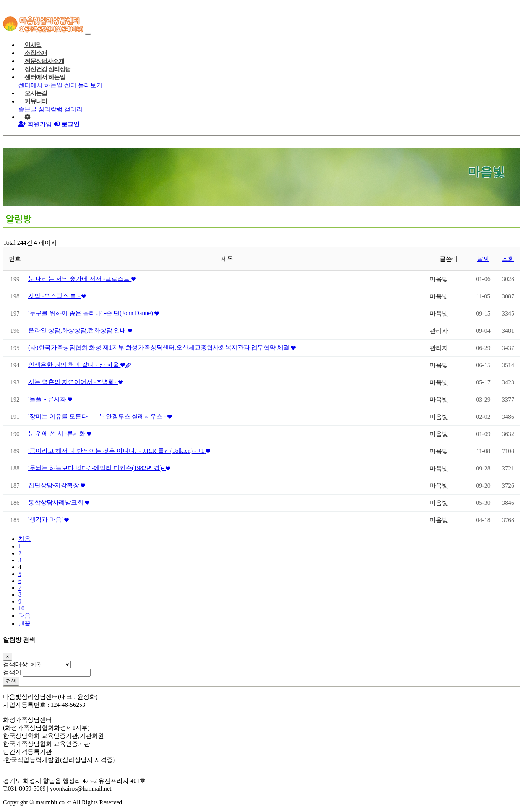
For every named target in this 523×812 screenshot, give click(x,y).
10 (21, 608)
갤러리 (73, 109)
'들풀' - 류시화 (50, 399)
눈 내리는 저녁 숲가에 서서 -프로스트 (82, 279)
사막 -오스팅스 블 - (57, 296)
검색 (11, 681)
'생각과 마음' (49, 520)
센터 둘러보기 (83, 85)
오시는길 (36, 93)
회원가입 (35, 124)
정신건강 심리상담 (48, 69)
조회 (508, 259)
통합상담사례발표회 (59, 502)
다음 (24, 616)
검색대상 (15, 664)
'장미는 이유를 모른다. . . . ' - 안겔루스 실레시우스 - (100, 416)
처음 (24, 539)
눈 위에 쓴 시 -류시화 (60, 434)
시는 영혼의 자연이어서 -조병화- (76, 382)
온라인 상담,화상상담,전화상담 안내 (80, 330)
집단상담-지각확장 (57, 485)
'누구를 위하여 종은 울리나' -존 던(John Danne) (94, 313)
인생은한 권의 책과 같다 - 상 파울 (80, 365)
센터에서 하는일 (45, 77)
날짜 (483, 259)
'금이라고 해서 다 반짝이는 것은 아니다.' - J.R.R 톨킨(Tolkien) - (119, 451)
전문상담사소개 (44, 61)
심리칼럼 (50, 109)
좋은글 (28, 109)
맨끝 (24, 624)
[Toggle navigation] (88, 34)
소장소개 (36, 53)
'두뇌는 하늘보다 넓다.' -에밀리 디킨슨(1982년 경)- (99, 468)
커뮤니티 (36, 101)
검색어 (12, 672)
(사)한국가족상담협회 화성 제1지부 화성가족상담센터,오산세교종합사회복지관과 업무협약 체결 (162, 347)
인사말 (33, 45)
